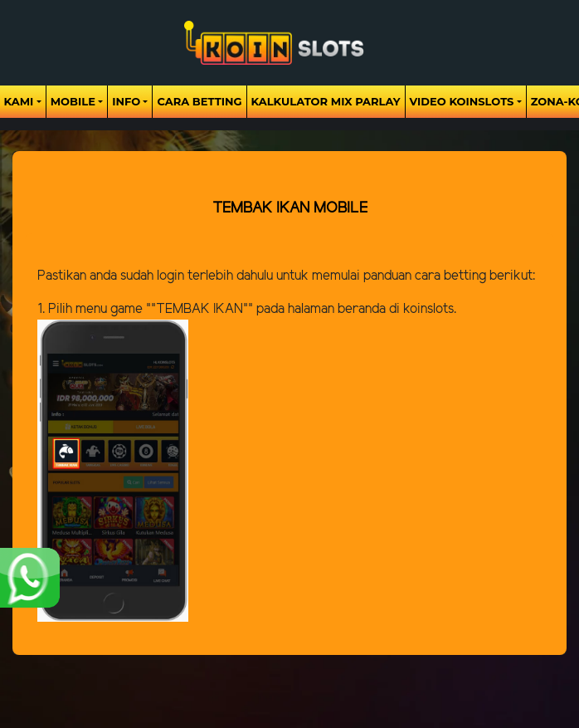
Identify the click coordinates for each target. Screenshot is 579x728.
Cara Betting (199, 101)
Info (126, 101)
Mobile (73, 101)
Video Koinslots (462, 101)
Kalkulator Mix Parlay (326, 101)
